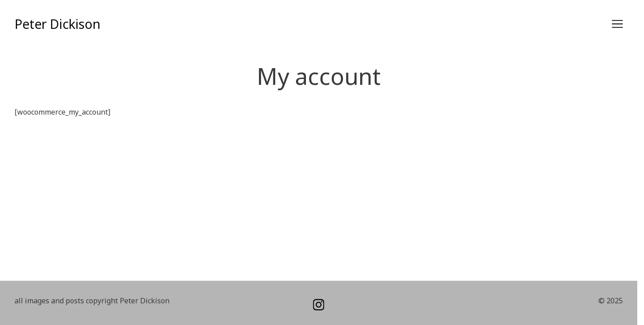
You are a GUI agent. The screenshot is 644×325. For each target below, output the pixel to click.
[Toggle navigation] (617, 24)
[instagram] (319, 305)
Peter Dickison (57, 24)
